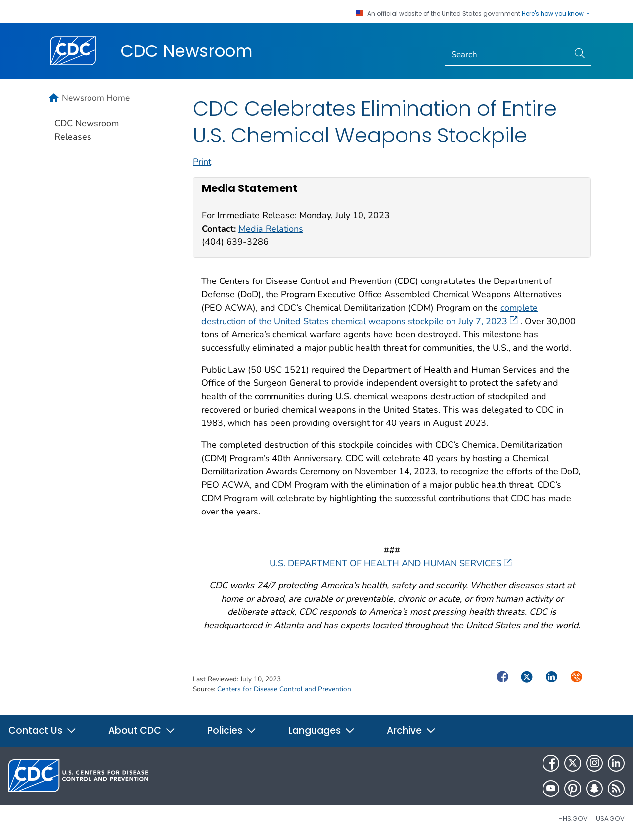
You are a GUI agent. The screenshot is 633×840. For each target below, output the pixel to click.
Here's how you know (556, 14)
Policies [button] (232, 730)
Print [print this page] (202, 162)
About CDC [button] (142, 730)
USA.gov (610, 818)
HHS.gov (573, 818)
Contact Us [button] (43, 730)
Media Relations (271, 229)
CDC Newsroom (187, 51)
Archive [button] (411, 730)
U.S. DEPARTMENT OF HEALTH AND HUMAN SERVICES (391, 563)
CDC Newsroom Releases (87, 130)
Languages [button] (322, 730)
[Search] (507, 55)
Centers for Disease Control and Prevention (284, 689)
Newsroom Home (96, 98)
